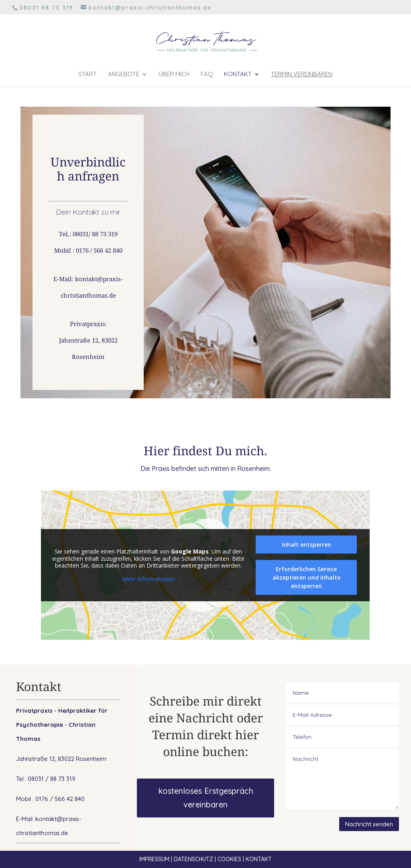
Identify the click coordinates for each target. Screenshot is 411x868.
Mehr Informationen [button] (149, 579)
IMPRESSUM (154, 859)
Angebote (124, 75)
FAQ (207, 75)
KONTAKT (259, 859)
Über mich (174, 75)
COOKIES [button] (229, 859)
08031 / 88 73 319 (52, 779)
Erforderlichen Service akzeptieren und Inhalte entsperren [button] (306, 577)
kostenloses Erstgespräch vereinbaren (206, 798)
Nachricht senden (369, 824)
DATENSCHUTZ (193, 859)
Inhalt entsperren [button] (306, 545)
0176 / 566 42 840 (99, 250)
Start (87, 75)
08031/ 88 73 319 (95, 234)
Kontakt (238, 75)
